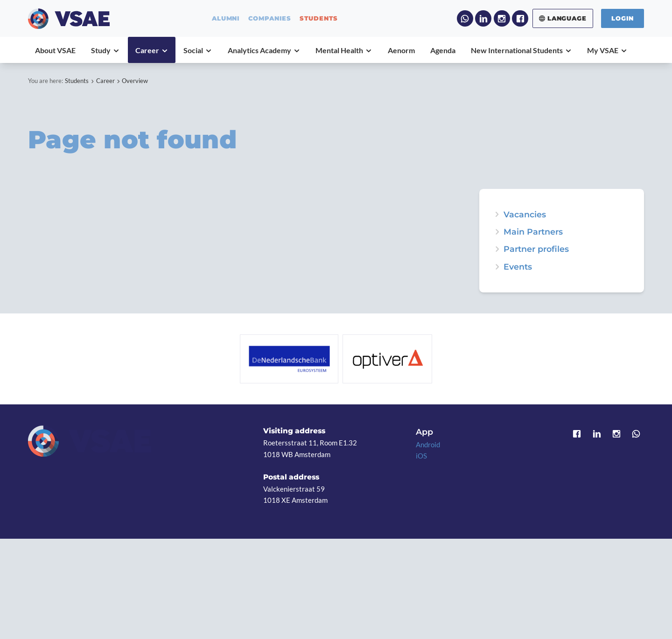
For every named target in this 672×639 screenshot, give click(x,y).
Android (428, 445)
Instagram (502, 18)
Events (518, 267)
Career (105, 81)
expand (497, 267)
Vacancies (525, 215)
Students (77, 81)
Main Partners (533, 232)
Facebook (520, 18)
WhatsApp (465, 18)
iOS (421, 456)
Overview (135, 81)
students (319, 18)
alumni (226, 18)
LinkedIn (483, 18)
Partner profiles (536, 249)
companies (270, 18)
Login (623, 18)
